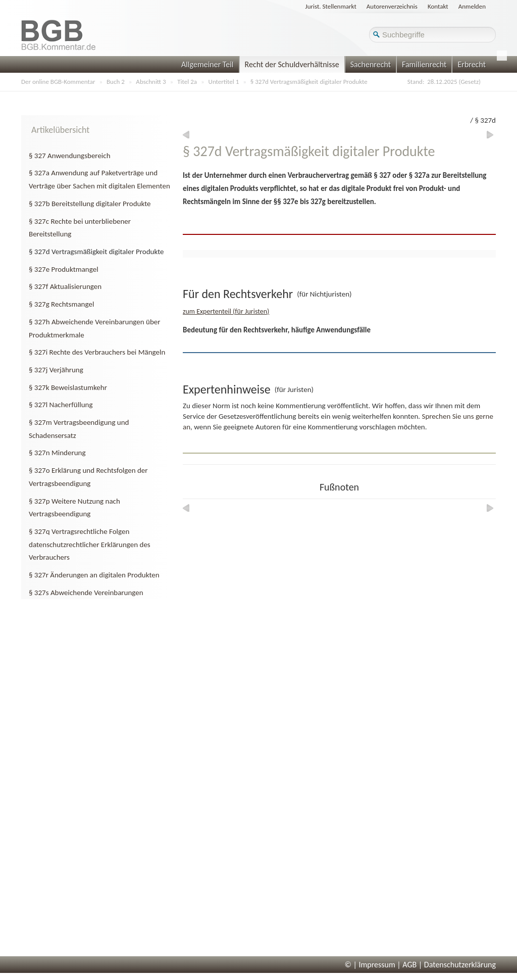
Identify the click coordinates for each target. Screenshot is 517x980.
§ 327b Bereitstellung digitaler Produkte (90, 204)
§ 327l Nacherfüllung (61, 405)
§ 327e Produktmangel (64, 269)
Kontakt (438, 6)
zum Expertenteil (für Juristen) (226, 311)
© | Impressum (370, 965)
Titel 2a (187, 82)
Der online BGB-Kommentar (58, 82)
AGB (409, 965)
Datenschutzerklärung (460, 965)
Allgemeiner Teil (208, 64)
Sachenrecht (371, 64)
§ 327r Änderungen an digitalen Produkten (94, 575)
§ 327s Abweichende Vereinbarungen (86, 593)
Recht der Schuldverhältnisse (292, 64)
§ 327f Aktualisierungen (65, 286)
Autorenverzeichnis (392, 6)
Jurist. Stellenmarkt (331, 6)
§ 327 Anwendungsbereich (70, 156)
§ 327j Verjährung (56, 370)
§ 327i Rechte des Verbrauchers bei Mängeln (97, 352)
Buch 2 (116, 82)
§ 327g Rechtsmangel (61, 304)
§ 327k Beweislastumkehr (68, 387)
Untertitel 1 (224, 82)
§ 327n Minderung (57, 453)
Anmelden (472, 6)
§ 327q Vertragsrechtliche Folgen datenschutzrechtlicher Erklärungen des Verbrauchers (90, 544)
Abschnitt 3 (151, 82)
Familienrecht (424, 64)
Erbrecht (472, 64)
